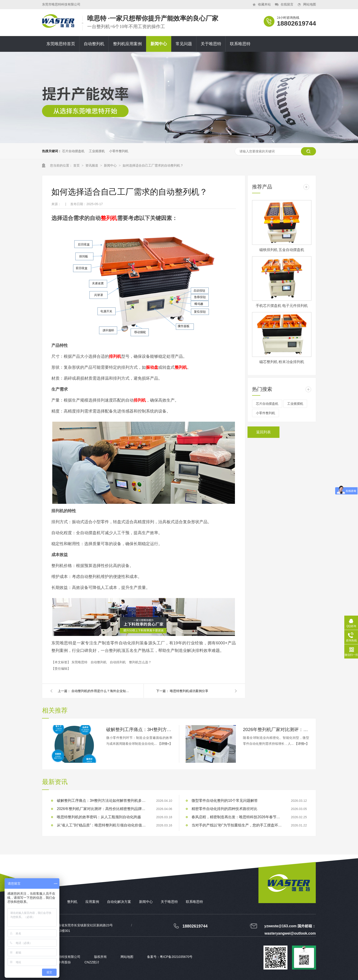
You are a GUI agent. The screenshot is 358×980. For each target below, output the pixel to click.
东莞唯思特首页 (61, 44)
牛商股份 (64, 962)
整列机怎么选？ (140, 662)
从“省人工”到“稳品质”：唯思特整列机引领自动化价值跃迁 (103, 825)
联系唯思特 (240, 44)
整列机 (109, 218)
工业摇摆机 (97, 151)
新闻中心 (159, 44)
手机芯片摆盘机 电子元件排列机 (282, 306)
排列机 (115, 356)
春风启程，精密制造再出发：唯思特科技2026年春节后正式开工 (237, 817)
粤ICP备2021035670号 (176, 957)
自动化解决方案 (119, 902)
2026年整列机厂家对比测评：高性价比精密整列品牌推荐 (276, 729)
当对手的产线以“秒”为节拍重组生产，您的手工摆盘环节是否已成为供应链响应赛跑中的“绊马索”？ (237, 825)
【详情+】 (165, 744)
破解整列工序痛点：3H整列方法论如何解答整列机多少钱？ (139, 729)
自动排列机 (118, 662)
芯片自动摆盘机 (73, 151)
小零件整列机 (119, 151)
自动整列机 (94, 44)
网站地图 (310, 4)
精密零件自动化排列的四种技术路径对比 (224, 809)
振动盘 (152, 367)
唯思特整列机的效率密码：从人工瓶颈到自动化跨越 (99, 817)
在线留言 (287, 4)
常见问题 (184, 44)
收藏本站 (264, 4)
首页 (77, 165)
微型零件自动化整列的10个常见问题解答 (225, 801)
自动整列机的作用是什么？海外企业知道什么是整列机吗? (101, 691)
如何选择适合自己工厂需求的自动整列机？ (153, 165)
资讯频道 (92, 165)
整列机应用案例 (127, 44)
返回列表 (263, 432)
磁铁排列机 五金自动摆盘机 (282, 250)
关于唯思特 (211, 44)
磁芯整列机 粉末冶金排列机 (282, 362)
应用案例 (92, 902)
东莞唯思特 (80, 662)
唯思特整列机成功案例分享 (189, 691)
